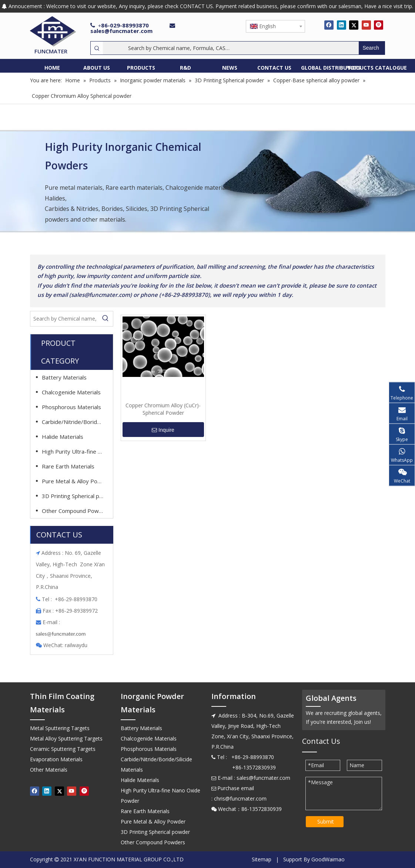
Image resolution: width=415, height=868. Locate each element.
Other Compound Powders (76, 511)
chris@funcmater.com (240, 799)
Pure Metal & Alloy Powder (76, 481)
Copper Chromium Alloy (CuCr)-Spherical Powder (163, 409)
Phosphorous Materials (71, 407)
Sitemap (262, 859)
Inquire (163, 430)
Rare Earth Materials (68, 466)
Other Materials (49, 770)
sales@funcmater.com (121, 31)
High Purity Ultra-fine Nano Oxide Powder (76, 451)
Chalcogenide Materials (71, 392)
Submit (326, 821)
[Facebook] (329, 25)
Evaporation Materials (56, 759)
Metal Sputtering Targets (60, 728)
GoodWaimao (328, 859)
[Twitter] (354, 25)
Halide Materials (63, 437)
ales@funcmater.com (62, 634)
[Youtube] (366, 25)
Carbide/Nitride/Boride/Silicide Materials (76, 422)
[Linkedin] (342, 25)
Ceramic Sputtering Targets (63, 749)
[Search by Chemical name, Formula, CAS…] (231, 48)
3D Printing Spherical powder (76, 496)
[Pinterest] (379, 25)
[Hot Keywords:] (372, 48)
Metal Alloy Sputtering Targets (66, 738)
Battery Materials (64, 377)
